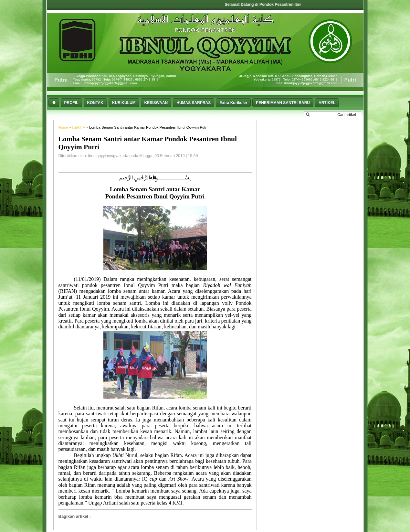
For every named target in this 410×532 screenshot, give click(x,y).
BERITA (79, 127)
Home (64, 127)
